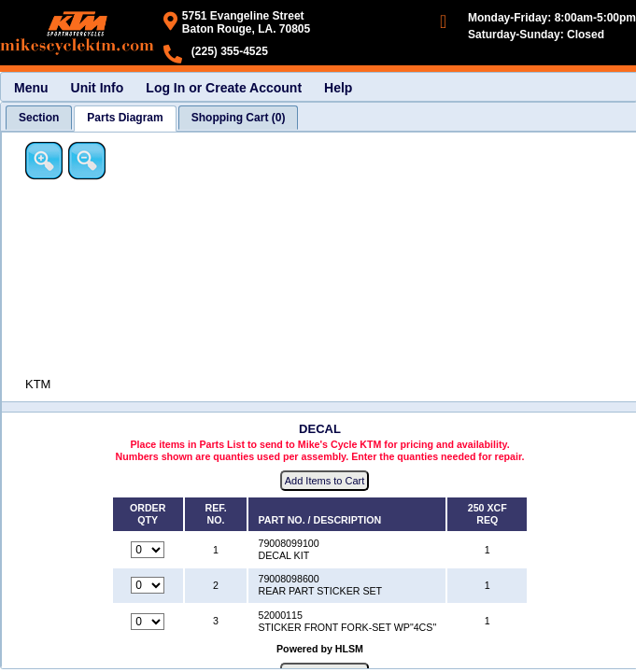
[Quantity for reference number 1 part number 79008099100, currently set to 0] (148, 550)
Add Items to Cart (325, 481)
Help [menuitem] (338, 88)
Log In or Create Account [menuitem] (224, 88)
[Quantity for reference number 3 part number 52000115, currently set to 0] (148, 622)
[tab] (39, 118)
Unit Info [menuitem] (98, 88)
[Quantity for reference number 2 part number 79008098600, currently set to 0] (148, 585)
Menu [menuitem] (31, 88)
